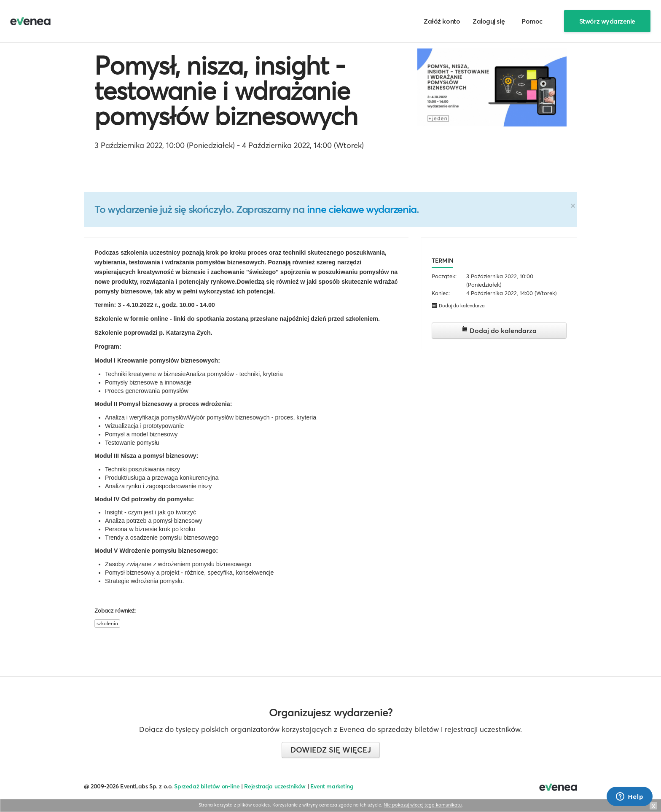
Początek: (444, 276)
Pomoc (532, 21)
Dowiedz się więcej (331, 750)
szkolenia (107, 623)
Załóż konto (442, 21)
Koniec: (441, 293)
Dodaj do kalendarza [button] (458, 305)
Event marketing (332, 786)
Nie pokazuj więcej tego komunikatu (423, 805)
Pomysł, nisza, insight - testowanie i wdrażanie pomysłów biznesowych (226, 91)
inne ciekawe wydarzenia (362, 209)
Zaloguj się (489, 21)
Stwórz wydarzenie (607, 21)
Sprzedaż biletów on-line (207, 786)
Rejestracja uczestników (275, 786)
